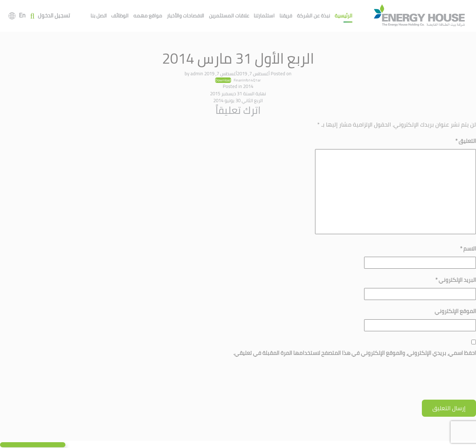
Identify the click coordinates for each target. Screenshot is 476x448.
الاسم (468, 249)
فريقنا (286, 16)
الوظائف (120, 16)
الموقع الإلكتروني (455, 311)
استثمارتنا (264, 16)
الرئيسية (344, 16)
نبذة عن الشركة (313, 16)
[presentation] (421, 382)
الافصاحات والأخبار (185, 16)
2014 (248, 86)
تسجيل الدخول (54, 16)
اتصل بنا (99, 16)
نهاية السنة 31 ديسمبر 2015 (238, 93)
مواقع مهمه (148, 16)
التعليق (466, 141)
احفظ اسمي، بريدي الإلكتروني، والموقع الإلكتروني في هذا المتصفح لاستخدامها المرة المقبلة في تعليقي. (355, 353)
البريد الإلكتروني (456, 280)
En (22, 15)
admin (197, 73)
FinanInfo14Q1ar (247, 80)
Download (223, 80)
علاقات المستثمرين (229, 16)
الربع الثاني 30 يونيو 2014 (238, 100)
